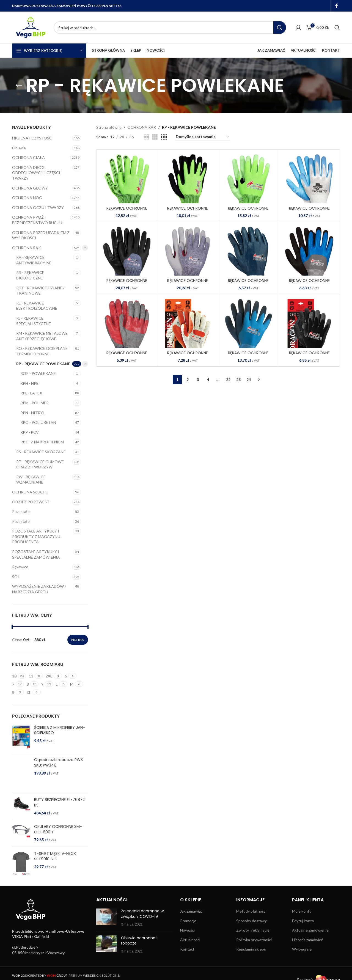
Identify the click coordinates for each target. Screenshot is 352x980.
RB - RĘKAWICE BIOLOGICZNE (30, 275)
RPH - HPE (29, 383)
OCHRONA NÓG (27, 198)
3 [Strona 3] (198, 379)
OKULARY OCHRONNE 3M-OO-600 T (58, 829)
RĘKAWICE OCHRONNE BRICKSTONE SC (127, 356)
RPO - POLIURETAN (38, 422)
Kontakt (187, 949)
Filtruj (78, 640)
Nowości (187, 930)
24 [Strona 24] (249, 379)
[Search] (170, 28)
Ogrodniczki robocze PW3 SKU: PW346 (58, 763)
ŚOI (16, 577)
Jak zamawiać (191, 911)
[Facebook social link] (337, 6)
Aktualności (190, 940)
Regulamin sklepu (251, 949)
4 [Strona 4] (208, 379)
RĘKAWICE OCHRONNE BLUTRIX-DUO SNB (309, 283)
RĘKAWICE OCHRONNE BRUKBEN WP (188, 356)
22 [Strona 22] (228, 379)
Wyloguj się (302, 949)
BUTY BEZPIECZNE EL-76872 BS (59, 802)
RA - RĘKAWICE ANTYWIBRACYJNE (34, 260)
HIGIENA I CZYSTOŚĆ (32, 138)
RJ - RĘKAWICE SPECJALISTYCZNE (34, 321)
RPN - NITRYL (33, 413)
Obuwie (19, 148)
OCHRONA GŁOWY (30, 188)
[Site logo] (30, 27)
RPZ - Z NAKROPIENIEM (42, 442)
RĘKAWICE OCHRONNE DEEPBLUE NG (248, 356)
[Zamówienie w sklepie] (203, 137)
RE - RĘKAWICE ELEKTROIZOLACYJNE (37, 306)
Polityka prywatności (254, 940)
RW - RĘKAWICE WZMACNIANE (31, 480)
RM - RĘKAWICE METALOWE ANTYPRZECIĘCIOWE (42, 336)
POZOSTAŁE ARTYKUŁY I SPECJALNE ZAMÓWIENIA (36, 554)
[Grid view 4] (164, 137)
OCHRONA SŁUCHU (30, 492)
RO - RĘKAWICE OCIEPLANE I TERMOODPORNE (43, 351)
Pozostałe (21, 511)
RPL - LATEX (31, 393)
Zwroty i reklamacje (253, 930)
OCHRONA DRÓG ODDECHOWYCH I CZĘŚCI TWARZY (36, 173)
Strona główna (109, 127)
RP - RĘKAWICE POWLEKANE (43, 364)
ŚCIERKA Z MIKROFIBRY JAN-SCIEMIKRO (60, 730)
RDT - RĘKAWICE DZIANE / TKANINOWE (40, 291)
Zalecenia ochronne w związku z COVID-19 (142, 914)
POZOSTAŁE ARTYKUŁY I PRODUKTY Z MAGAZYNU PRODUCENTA (36, 536)
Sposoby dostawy (251, 921)
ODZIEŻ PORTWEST (31, 502)
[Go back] (19, 86)
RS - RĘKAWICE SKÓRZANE (41, 452)
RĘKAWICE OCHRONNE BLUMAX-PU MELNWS (188, 283)
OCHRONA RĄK (27, 248)
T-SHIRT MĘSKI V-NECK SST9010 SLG (55, 856)
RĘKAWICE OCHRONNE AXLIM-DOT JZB (127, 211)
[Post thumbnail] (107, 918)
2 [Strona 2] (188, 379)
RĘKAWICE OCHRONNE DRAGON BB (309, 356)
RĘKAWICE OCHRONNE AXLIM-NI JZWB (188, 211)
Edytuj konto (303, 921)
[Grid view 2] (146, 137)
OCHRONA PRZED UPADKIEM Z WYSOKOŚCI (41, 235)
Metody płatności (251, 911)
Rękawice (20, 567)
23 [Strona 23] (238, 379)
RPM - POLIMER (35, 403)
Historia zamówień (308, 940)
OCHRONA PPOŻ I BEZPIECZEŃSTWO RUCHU (37, 220)
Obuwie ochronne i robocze (139, 941)
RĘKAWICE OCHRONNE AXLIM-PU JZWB (248, 211)
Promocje (188, 921)
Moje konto (302, 911)
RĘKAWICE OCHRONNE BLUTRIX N (248, 283)
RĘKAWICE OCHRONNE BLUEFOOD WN (309, 211)
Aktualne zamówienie (310, 930)
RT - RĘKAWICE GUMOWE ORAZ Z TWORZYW (40, 464)
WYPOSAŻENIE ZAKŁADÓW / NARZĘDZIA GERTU (39, 589)
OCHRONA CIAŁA (28, 157)
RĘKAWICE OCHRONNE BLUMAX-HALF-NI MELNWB (127, 283)
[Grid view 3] (155, 137)
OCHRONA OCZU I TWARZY (38, 208)
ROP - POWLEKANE (38, 373)
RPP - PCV (30, 432)
